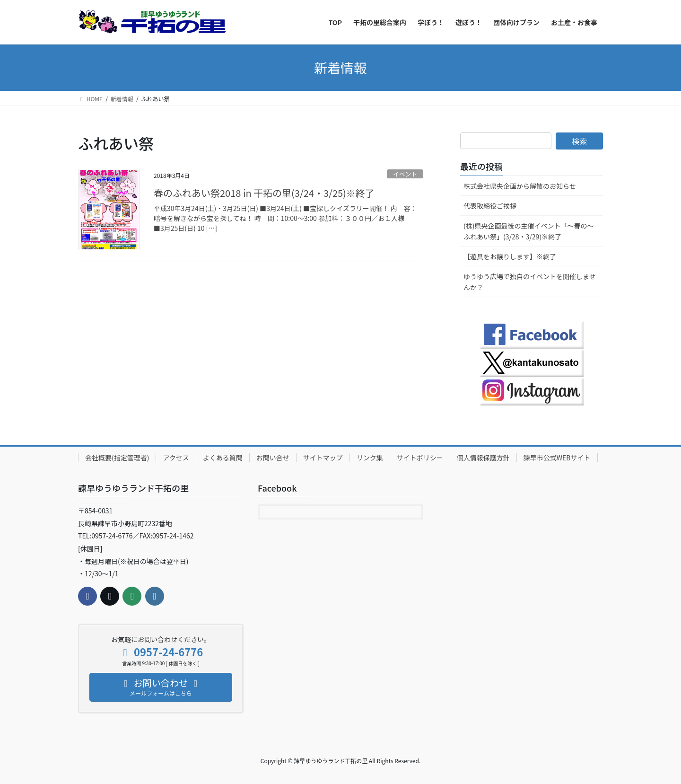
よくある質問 (223, 458)
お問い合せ (273, 458)
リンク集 (370, 458)
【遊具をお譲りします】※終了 (510, 256)
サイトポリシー (420, 458)
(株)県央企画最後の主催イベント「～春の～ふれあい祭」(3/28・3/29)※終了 (528, 231)
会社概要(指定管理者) (117, 458)
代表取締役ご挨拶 (490, 206)
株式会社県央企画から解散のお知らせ (520, 186)
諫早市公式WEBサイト (557, 458)
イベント (405, 174)
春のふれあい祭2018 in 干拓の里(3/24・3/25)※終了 (264, 193)
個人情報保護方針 (483, 458)
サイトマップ (323, 458)
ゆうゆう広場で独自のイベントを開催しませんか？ (530, 282)
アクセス (176, 458)
